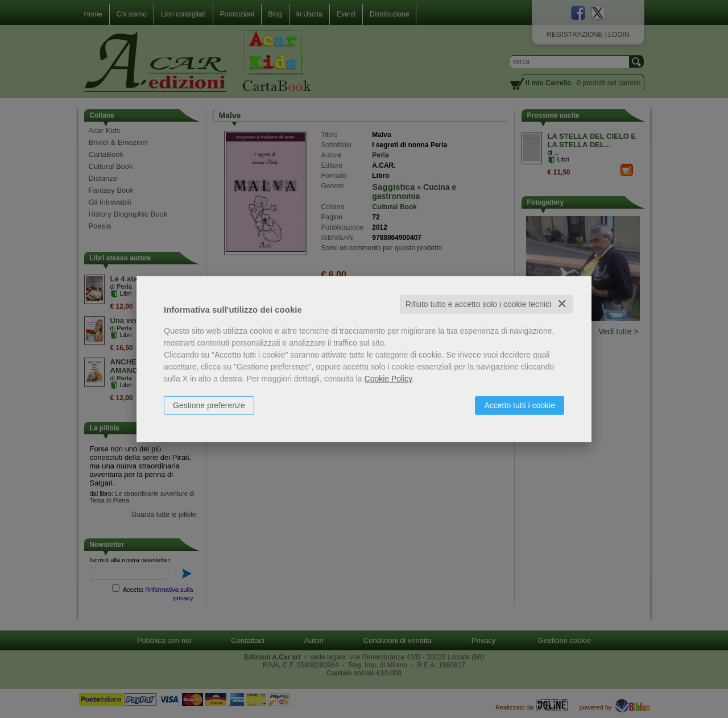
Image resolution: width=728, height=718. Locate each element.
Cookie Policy (388, 379)
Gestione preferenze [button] (209, 405)
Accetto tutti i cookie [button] (520, 405)
